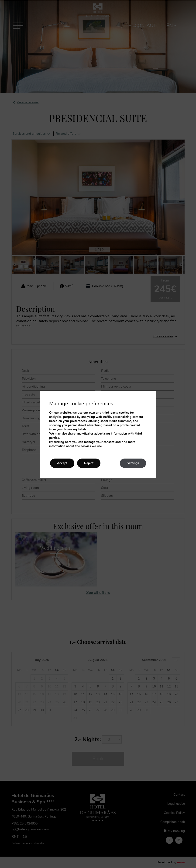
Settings (133, 463)
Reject (89, 463)
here (68, 442)
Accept (62, 463)
